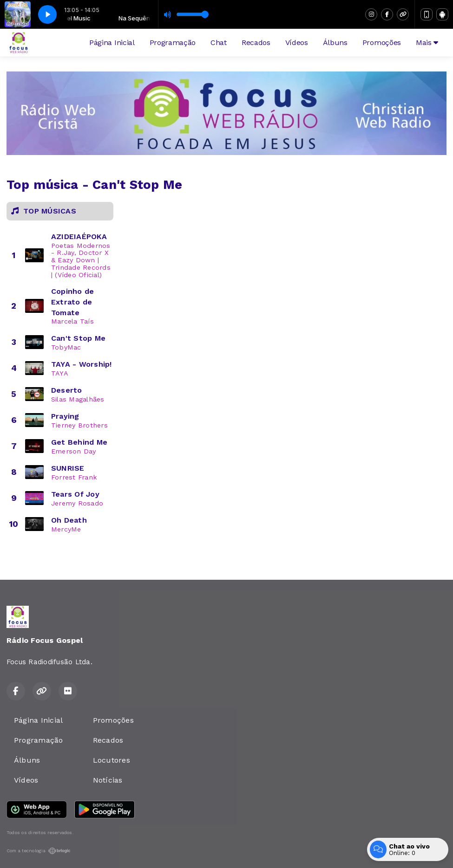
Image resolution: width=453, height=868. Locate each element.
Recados (256, 42)
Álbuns (335, 42)
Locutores (112, 760)
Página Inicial (112, 42)
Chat (219, 42)
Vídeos (297, 42)
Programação (173, 42)
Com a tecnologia (39, 851)
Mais (427, 42)
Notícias (108, 780)
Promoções (382, 42)
